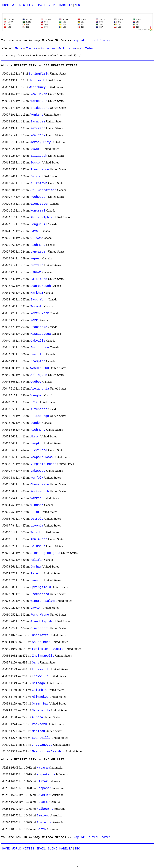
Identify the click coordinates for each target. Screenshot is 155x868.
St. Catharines (43, 190)
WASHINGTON (40, 368)
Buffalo (37, 265)
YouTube (86, 49)
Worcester (39, 101)
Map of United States (92, 40)
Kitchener (39, 409)
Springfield (39, 74)
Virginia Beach (43, 464)
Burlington (40, 348)
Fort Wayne (40, 615)
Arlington (39, 375)
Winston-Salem (43, 601)
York (34, 320)
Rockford (39, 724)
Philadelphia (42, 218)
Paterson (38, 128)
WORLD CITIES (23, 5)
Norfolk (37, 478)
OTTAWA (36, 238)
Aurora (37, 717)
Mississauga (41, 334)
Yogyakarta (46, 775)
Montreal (38, 211)
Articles (48, 49)
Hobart (42, 802)
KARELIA (66, 5)
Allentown (39, 183)
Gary (36, 663)
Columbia (39, 690)
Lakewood (38, 471)
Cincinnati (40, 628)
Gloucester (40, 204)
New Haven (39, 94)
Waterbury (37, 87)
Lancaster (39, 252)
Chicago (38, 683)
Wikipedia (68, 49)
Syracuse (38, 122)
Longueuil (39, 224)
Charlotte (40, 635)
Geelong (43, 816)
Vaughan (37, 396)
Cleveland (39, 450)
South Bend (41, 642)
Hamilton (38, 354)
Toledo (36, 533)
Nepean (36, 259)
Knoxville (40, 676)
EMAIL (41, 5)
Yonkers (37, 115)
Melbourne (45, 809)
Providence (40, 170)
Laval (35, 231)
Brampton (38, 361)
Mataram (43, 768)
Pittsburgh (40, 416)
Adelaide (44, 823)
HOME (6, 5)
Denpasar (44, 788)
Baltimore (39, 279)
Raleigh (37, 574)
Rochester (39, 197)
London (36, 423)
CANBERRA (44, 795)
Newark (36, 149)
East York (39, 300)
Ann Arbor (39, 539)
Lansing (37, 581)
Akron (35, 437)
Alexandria (40, 389)
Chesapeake (40, 485)
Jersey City (41, 142)
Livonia (37, 526)
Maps (19, 49)
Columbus (38, 546)
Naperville (41, 711)
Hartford (36, 81)
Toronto (37, 307)
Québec (36, 382)
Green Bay (40, 704)
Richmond (38, 245)
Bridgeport (40, 108)
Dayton (36, 608)
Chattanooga (42, 745)
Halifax (37, 560)
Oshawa (36, 272)
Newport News (42, 457)
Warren (36, 498)
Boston (36, 163)
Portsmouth (40, 491)
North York (40, 313)
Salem (35, 176)
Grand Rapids (42, 622)
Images (32, 49)
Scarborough (41, 286)
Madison (39, 731)
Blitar (42, 781)
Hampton (37, 444)
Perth (41, 829)
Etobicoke (39, 327)
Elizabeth (39, 156)
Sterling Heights (45, 553)
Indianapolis (43, 656)
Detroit (37, 519)
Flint (35, 512)
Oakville (38, 341)
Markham (37, 293)
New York (38, 135)
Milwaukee (40, 697)
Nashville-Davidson (49, 752)
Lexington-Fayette (48, 649)
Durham (36, 567)
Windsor (37, 505)
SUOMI (52, 5)
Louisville (41, 669)
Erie (34, 402)
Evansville (41, 738)
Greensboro (40, 594)
